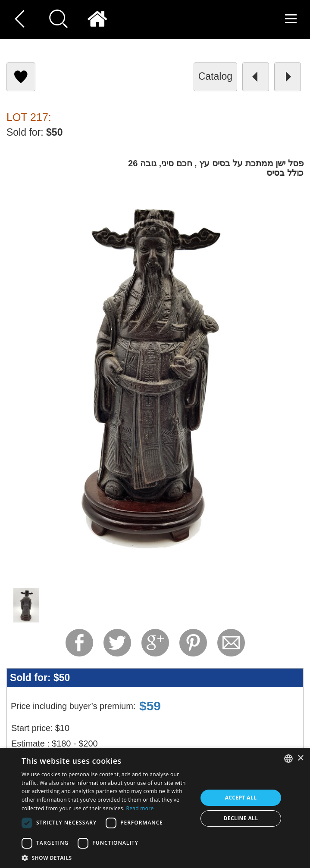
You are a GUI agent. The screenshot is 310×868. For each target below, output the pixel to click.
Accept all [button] (241, 798)
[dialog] (155, 808)
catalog (215, 76)
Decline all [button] (241, 818)
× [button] (300, 758)
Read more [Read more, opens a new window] (140, 808)
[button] (107, 857)
